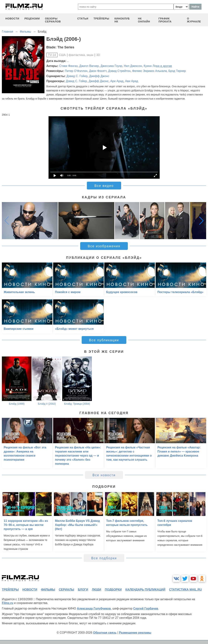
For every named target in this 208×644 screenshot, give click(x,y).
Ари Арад (117, 81)
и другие (166, 66)
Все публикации (104, 340)
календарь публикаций (145, 590)
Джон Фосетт (98, 71)
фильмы (48, 590)
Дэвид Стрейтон (119, 71)
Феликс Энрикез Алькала (149, 71)
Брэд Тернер (177, 71)
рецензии (32, 19)
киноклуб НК (122, 20)
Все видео (104, 186)
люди (96, 590)
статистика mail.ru (185, 590)
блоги (83, 590)
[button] (201, 221)
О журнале (194, 20)
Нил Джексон (133, 66)
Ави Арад (132, 81)
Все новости (104, 475)
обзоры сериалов (53, 20)
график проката (165, 20)
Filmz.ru (8, 603)
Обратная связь (105, 633)
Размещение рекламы (135, 633)
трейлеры (101, 19)
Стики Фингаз (69, 66)
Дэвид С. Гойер (77, 76)
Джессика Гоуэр (111, 66)
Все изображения (104, 246)
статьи (83, 19)
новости (12, 19)
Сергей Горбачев (146, 609)
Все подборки (104, 558)
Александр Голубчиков (94, 609)
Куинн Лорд (152, 66)
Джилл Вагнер (89, 66)
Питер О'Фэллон (76, 71)
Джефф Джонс (99, 76)
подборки (113, 590)
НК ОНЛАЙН (144, 20)
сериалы (66, 590)
